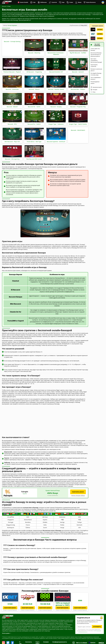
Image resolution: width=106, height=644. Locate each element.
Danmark (79, 525)
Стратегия (54, 2)
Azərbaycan (11, 527)
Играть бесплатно (91, 2)
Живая (80, 2)
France (28, 525)
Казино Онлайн (24, 2)
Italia (45, 525)
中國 (62, 520)
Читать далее (6, 633)
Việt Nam (45, 517)
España (45, 520)
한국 (28, 517)
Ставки (71, 2)
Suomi (45, 527)
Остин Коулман (12, 25)
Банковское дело (97, 87)
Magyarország (11, 525)
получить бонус (78, 492)
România (28, 522)
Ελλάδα (45, 522)
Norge (62, 527)
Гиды (63, 2)
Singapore (11, 520)
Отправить (97, 627)
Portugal (11, 522)
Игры (94, 92)
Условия (46, 642)
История (95, 90)
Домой (4, 6)
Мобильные (44, 2)
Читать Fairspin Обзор (78, 496)
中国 (79, 520)
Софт (34, 2)
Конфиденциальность (60, 642)
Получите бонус (10, 608)
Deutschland (28, 520)
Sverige (62, 522)
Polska (62, 525)
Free (9, 6)
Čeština (28, 527)
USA (79, 527)
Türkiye (79, 522)
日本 (79, 517)
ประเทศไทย (11, 517)
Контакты (29, 642)
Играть (100, 29)
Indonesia (62, 517)
